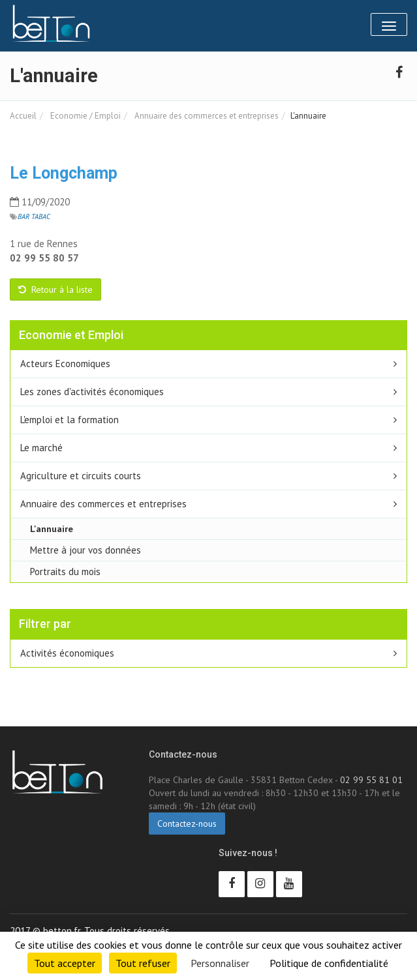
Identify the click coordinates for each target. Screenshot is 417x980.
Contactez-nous (187, 824)
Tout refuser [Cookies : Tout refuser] (143, 963)
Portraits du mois (65, 572)
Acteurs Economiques (65, 364)
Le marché (41, 448)
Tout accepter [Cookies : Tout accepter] (65, 963)
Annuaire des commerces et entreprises (206, 116)
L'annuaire (52, 528)
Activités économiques (67, 653)
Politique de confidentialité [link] (329, 963)
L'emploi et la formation (69, 420)
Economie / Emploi (85, 116)
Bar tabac (34, 216)
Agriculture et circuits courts (81, 476)
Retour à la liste (55, 290)
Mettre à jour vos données (85, 550)
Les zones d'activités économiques (92, 392)
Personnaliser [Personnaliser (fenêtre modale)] (220, 963)
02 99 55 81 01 (371, 780)
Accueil (23, 116)
